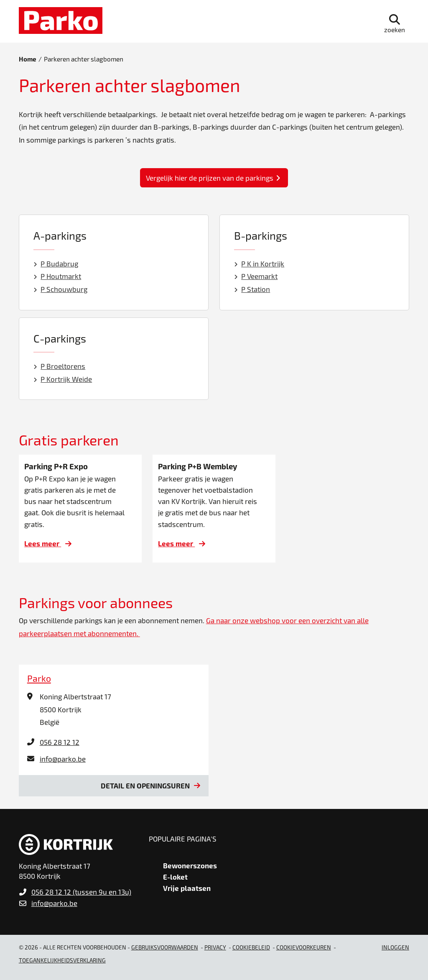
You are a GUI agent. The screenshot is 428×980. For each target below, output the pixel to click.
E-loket (175, 877)
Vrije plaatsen (187, 888)
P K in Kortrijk (259, 264)
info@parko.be (63, 759)
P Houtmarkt (57, 276)
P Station (252, 289)
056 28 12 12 (60, 742)
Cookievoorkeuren (304, 947)
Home (28, 59)
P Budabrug (56, 264)
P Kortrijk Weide (63, 379)
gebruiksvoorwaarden (165, 947)
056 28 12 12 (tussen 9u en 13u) (81, 892)
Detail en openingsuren (145, 786)
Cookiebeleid (251, 947)
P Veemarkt (256, 276)
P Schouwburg (61, 289)
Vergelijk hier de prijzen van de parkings (210, 178)
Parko (39, 678)
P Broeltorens (60, 366)
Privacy (215, 947)
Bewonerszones (190, 865)
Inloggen (395, 947)
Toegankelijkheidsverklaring (62, 960)
